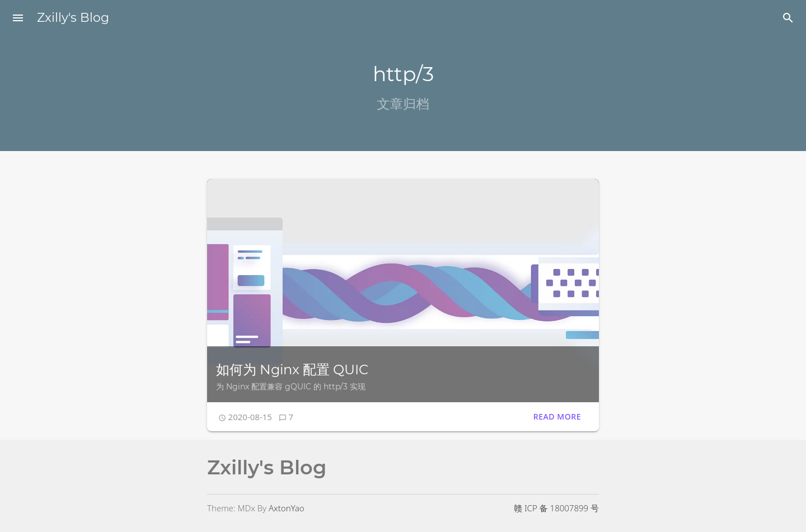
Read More (557, 416)
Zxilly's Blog (73, 18)
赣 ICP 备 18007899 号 (556, 508)
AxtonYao (287, 508)
